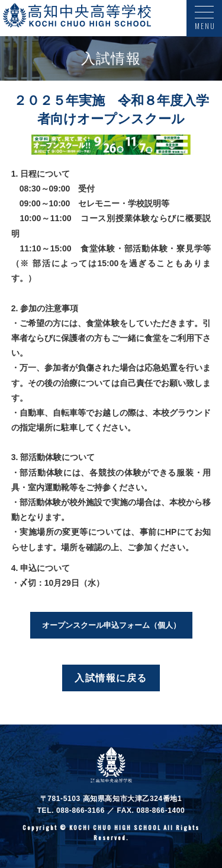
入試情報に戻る (111, 678)
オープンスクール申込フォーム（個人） (111, 625)
